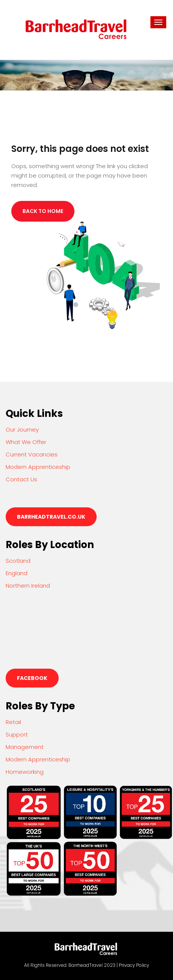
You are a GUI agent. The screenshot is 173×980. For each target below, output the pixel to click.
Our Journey (22, 430)
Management (25, 747)
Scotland (18, 561)
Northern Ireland (28, 586)
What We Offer (26, 442)
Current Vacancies (32, 454)
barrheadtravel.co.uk (51, 517)
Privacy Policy (134, 965)
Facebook (32, 678)
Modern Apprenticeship (38, 467)
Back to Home (43, 211)
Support (17, 734)
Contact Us (21, 479)
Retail (13, 722)
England (17, 573)
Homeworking (25, 772)
